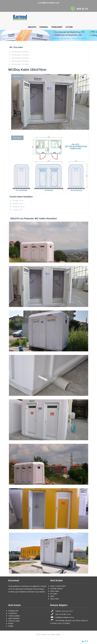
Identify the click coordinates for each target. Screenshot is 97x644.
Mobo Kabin (55, 591)
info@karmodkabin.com (48, 3)
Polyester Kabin (14, 621)
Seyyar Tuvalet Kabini (58, 586)
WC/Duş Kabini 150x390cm (20, 58)
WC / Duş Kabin (66, 38)
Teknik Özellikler (14, 616)
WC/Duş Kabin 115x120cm (20, 64)
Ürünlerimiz (57, 27)
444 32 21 (82, 9)
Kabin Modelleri (14, 618)
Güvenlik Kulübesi (56, 589)
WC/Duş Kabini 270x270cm (20, 61)
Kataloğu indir (13, 611)
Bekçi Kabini (55, 599)
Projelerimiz (13, 613)
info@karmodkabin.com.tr (65, 617)
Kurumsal (44, 27)
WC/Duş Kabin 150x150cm (20, 52)
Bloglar (11, 626)
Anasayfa (32, 27)
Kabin (52, 596)
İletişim (69, 27)
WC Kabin (54, 594)
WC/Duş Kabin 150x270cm (80, 38)
